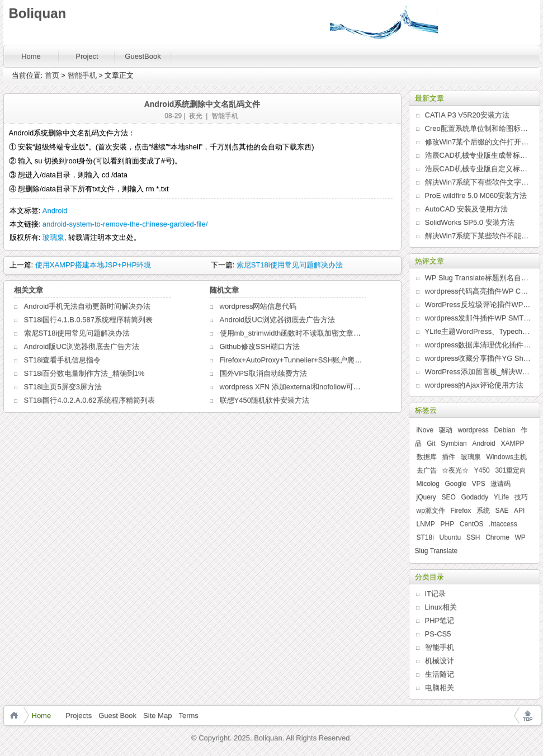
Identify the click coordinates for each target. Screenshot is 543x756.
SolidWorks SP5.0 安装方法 (470, 222)
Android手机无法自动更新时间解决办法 (88, 306)
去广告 (427, 470)
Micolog (428, 484)
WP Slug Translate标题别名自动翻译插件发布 (478, 278)
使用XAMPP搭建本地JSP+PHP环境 (93, 265)
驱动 (446, 430)
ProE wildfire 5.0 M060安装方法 (476, 195)
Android (55, 211)
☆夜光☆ (455, 470)
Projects (79, 715)
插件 (448, 457)
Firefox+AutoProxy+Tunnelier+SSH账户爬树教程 (298, 360)
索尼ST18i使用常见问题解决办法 (290, 265)
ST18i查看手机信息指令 (63, 360)
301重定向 (511, 470)
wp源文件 (431, 511)
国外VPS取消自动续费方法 (263, 373)
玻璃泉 (53, 237)
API (519, 511)
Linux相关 (441, 607)
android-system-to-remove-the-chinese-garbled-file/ (125, 224)
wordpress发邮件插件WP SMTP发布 (478, 318)
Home (31, 56)
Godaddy (474, 497)
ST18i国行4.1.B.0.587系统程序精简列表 (88, 320)
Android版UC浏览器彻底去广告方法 (82, 346)
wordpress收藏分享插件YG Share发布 (478, 358)
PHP (447, 524)
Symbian (454, 443)
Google (455, 484)
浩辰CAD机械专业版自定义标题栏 (478, 169)
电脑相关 (440, 688)
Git (431, 443)
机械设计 (440, 661)
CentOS (472, 524)
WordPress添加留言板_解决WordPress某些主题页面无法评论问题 (478, 372)
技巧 (521, 497)
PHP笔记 (440, 620)
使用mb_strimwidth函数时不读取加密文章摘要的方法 (305, 333)
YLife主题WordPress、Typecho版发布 (478, 331)
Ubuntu (450, 537)
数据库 (427, 457)
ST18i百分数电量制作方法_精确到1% (84, 373)
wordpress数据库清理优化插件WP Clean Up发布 (478, 345)
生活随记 (440, 674)
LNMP (426, 524)
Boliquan (38, 13)
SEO (448, 497)
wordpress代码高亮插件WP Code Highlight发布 (478, 291)
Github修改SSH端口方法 (260, 346)
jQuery (426, 497)
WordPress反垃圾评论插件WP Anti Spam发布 (478, 304)
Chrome (497, 537)
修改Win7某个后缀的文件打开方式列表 (478, 142)
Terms (188, 715)
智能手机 (82, 75)
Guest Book (117, 715)
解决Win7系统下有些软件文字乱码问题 (478, 182)
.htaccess (503, 524)
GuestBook (143, 56)
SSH (473, 537)
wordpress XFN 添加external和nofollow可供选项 (298, 387)
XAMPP (512, 443)
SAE (502, 511)
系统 (483, 511)
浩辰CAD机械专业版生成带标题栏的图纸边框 (478, 155)
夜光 (196, 116)
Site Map (157, 715)
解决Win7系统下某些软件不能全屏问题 (478, 236)
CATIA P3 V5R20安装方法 (467, 115)
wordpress (473, 430)
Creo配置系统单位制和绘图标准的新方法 (478, 128)
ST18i (425, 537)
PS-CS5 (438, 634)
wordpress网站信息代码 (258, 306)
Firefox (461, 511)
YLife (501, 497)
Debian (504, 430)
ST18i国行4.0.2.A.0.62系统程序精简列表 (89, 400)
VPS (479, 484)
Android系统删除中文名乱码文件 (202, 104)
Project (87, 56)
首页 (52, 75)
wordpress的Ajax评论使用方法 (474, 385)
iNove (425, 430)
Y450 (482, 470)
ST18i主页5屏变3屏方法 (63, 387)
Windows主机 (506, 457)
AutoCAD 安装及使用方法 (467, 209)
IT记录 (436, 594)
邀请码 (500, 484)
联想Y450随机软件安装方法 (265, 400)
